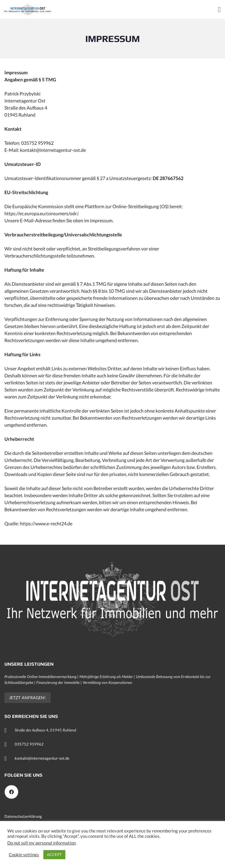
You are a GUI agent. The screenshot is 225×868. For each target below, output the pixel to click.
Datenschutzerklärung (23, 816)
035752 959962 (29, 744)
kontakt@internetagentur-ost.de (42, 758)
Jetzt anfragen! (28, 698)
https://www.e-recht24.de (46, 523)
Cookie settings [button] (24, 855)
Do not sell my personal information (41, 843)
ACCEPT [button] (54, 854)
